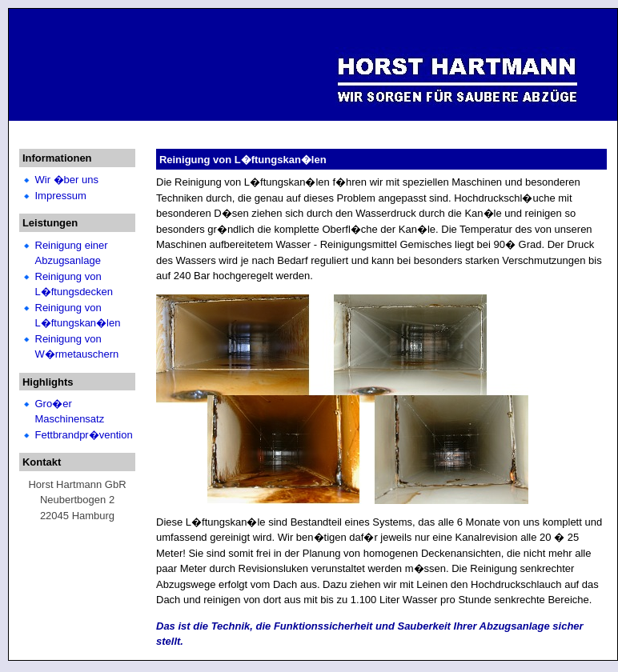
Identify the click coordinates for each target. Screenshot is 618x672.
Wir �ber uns (67, 180)
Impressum (61, 196)
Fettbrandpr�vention (84, 435)
